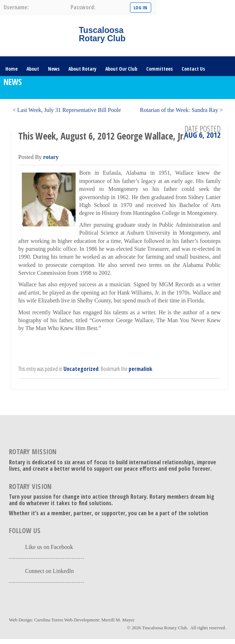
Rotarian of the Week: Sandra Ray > (181, 110)
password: (83, 7)
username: (16, 7)
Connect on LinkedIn (49, 571)
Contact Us (193, 69)
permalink (140, 369)
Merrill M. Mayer (118, 620)
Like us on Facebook (49, 547)
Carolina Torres (49, 620)
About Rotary (82, 69)
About (33, 69)
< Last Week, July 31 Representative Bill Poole (67, 110)
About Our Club (121, 69)
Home (11, 69)
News (54, 69)
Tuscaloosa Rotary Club (165, 628)
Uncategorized (81, 369)
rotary (51, 157)
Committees (159, 69)
